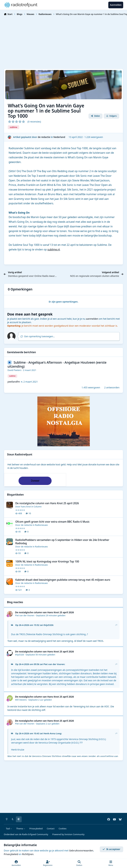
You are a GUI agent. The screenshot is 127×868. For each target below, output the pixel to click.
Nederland (59, 137)
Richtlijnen (28, 854)
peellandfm (14, 382)
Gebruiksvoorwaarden (81, 850)
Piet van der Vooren (25, 615)
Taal (9, 829)
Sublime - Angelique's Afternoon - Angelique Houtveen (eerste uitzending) (57, 365)
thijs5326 (48, 625)
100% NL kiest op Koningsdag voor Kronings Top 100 (47, 562)
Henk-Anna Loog (52, 733)
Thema (21, 829)
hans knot (26, 507)
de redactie (44, 137)
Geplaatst (51, 615)
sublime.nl (54, 250)
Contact (51, 829)
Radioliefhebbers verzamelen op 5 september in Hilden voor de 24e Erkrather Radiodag (62, 542)
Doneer (35, 481)
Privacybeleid (36, 829)
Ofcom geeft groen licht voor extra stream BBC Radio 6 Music (53, 522)
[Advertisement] (63, 42)
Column (38, 507)
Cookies (63, 829)
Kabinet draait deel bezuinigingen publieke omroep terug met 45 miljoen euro (63, 580)
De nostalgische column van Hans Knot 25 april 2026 (47, 503)
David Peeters (14, 370)
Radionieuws (41, 525)
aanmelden (92, 319)
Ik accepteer (111, 849)
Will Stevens (21, 700)
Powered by (68, 834)
